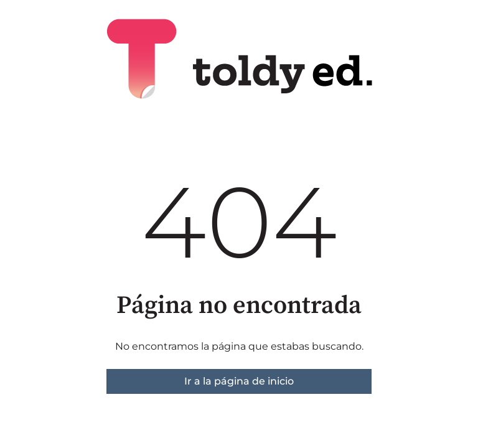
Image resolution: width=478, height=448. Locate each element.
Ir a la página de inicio (239, 381)
